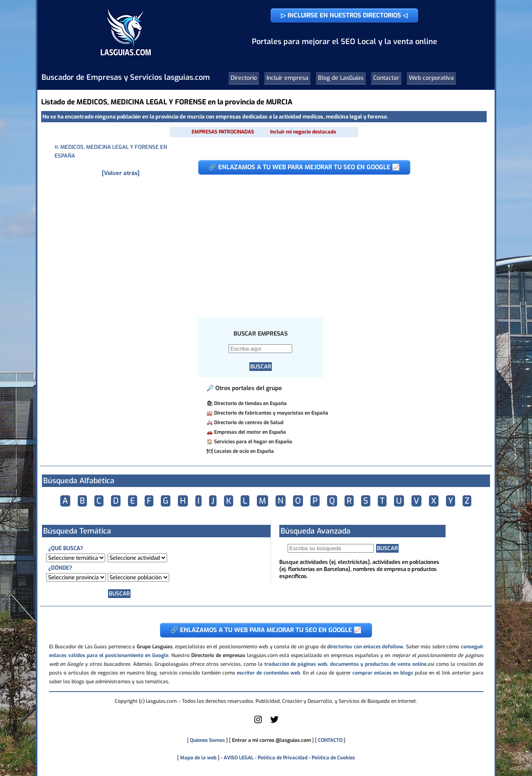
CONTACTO (330, 740)
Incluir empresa (287, 78)
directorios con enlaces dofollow (365, 647)
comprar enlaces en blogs (383, 673)
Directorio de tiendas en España (250, 403)
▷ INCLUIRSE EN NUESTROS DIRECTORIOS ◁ (344, 15)
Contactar (386, 78)
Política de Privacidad (283, 758)
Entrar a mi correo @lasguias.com (271, 740)
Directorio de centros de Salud (249, 423)
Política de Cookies (333, 758)
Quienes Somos (207, 740)
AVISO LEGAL (239, 758)
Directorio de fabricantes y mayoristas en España (271, 413)
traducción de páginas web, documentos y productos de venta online (345, 664)
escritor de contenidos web (268, 673)
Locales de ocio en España (244, 451)
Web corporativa (431, 78)
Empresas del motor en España (250, 432)
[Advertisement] (333, 242)
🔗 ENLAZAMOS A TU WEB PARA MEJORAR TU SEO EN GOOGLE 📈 (304, 167)
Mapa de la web (198, 758)
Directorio (244, 78)
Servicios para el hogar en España (253, 442)
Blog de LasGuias (341, 78)
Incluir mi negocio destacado (303, 132)
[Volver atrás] (121, 173)
